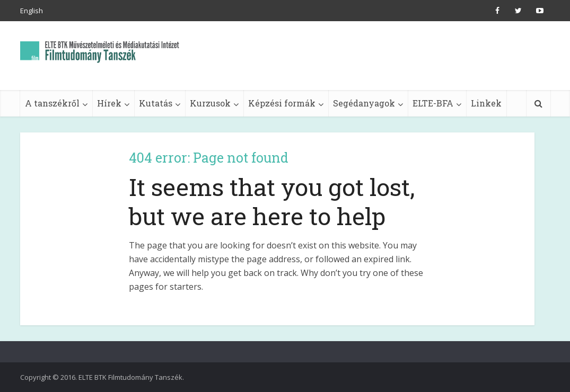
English (32, 11)
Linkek (486, 103)
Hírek (109, 103)
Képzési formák (282, 103)
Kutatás (156, 103)
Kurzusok (210, 103)
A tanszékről (52, 103)
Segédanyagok (364, 103)
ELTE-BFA (433, 103)
